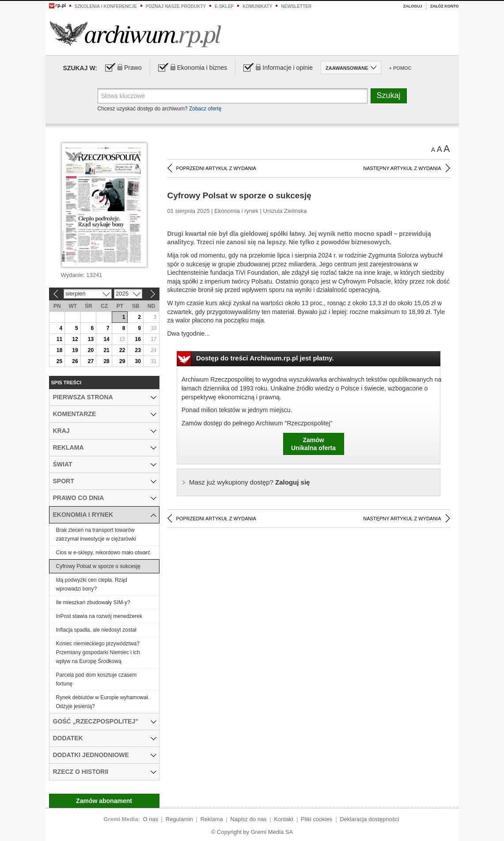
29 (122, 361)
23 (138, 350)
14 (106, 339)
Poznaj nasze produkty (176, 6)
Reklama (211, 819)
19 (75, 350)
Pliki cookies (317, 819)
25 (59, 361)
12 (75, 339)
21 (106, 350)
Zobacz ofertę (205, 109)
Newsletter (296, 6)
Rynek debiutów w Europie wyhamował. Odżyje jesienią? (103, 702)
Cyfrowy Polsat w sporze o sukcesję (98, 566)
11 (59, 339)
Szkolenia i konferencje (106, 6)
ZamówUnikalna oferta (313, 444)
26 (75, 361)
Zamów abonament (104, 801)
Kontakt (284, 819)
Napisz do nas (248, 819)
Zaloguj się (249, 482)
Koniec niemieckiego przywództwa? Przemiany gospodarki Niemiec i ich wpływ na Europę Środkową (98, 652)
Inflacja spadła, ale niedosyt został (96, 630)
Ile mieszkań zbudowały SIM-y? (93, 602)
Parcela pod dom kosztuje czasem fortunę (97, 679)
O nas (150, 819)
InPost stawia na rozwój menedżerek (99, 616)
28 (106, 361)
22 (122, 350)
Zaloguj (413, 6)
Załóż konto (445, 6)
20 (91, 350)
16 (138, 339)
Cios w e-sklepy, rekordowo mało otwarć (103, 553)
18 (59, 350)
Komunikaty (257, 6)
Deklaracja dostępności (369, 819)
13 (91, 339)
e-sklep (224, 6)
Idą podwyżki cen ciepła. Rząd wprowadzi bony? (92, 584)
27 (91, 361)
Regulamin (179, 819)
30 (138, 361)
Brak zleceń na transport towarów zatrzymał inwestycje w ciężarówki (96, 534)
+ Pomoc (400, 68)
